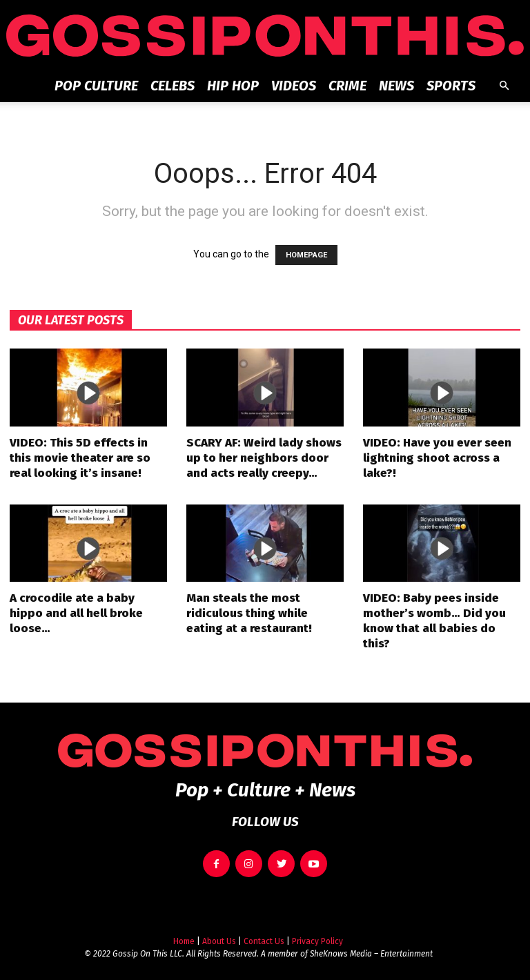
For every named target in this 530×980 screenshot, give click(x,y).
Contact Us (264, 934)
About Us (219, 934)
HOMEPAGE (306, 255)
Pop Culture (96, 86)
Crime (347, 86)
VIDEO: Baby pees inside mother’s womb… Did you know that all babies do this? (434, 621)
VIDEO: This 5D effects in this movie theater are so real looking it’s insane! (80, 458)
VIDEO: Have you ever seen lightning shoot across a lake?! (437, 458)
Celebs (173, 86)
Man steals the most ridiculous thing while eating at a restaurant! (249, 613)
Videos (294, 86)
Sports (451, 86)
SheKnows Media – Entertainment (371, 946)
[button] (504, 86)
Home (184, 934)
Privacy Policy (317, 934)
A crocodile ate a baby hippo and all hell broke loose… (76, 613)
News (396, 86)
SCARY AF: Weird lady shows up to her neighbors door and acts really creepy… (264, 458)
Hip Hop (233, 86)
